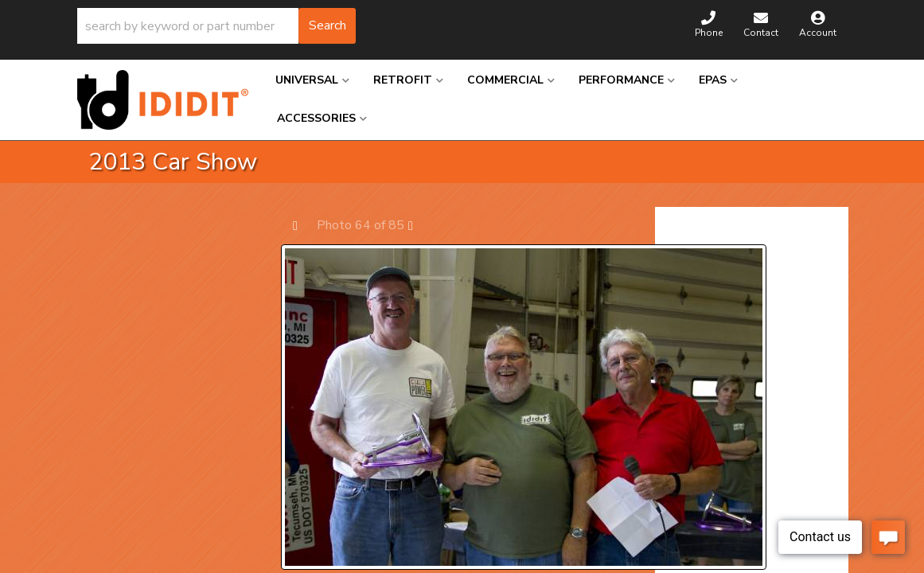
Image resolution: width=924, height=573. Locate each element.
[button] (216, 26)
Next (418, 225)
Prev (303, 225)
